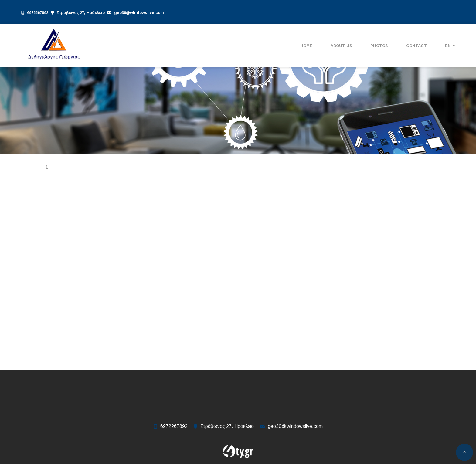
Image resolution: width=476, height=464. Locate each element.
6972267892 (38, 13)
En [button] (449, 46)
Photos (379, 46)
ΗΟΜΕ (306, 46)
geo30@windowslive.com (139, 13)
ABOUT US (341, 46)
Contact (416, 46)
